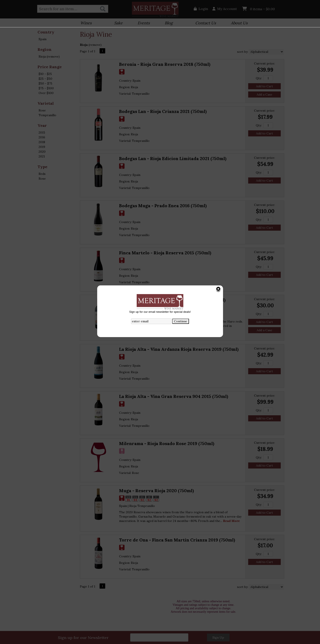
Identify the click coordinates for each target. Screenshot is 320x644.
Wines (85, 23)
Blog (167, 23)
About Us (238, 23)
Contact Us (206, 23)
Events (142, 23)
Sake (118, 23)
